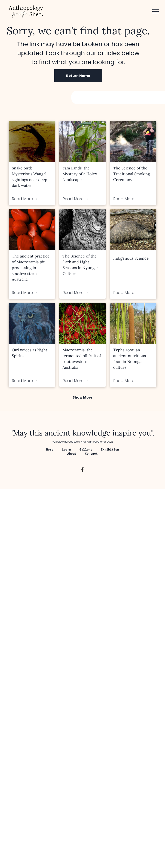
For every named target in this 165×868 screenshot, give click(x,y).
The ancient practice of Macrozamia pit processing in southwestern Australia (31, 268)
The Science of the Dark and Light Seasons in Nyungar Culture (80, 265)
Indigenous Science (131, 258)
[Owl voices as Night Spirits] (32, 323)
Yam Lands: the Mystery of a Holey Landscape (80, 174)
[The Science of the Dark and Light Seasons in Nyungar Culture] (82, 230)
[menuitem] (50, 449)
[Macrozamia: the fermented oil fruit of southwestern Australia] (82, 323)
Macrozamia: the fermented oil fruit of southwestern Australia (82, 359)
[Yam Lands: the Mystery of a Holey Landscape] (82, 142)
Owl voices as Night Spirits (30, 353)
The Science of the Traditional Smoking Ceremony (132, 174)
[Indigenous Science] (133, 230)
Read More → (25, 199)
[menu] (156, 11)
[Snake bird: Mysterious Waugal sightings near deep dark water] (32, 142)
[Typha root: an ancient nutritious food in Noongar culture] (133, 323)
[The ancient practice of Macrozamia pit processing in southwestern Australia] (32, 230)
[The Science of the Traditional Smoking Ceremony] (133, 142)
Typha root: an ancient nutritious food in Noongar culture (130, 359)
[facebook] (82, 470)
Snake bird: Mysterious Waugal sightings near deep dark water (30, 177)
